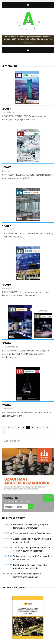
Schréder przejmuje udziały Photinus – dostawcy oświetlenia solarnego (32, 549)
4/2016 (6, 285)
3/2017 (6, 109)
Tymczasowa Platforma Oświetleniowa (32, 533)
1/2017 (6, 226)
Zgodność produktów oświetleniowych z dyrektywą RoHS (32, 540)
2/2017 (6, 167)
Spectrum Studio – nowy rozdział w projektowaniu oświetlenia (30, 567)
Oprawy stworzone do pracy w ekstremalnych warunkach (27, 575)
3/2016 (6, 343)
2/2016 (6, 405)
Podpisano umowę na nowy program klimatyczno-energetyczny (31, 526)
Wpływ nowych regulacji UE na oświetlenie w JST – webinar (33, 558)
